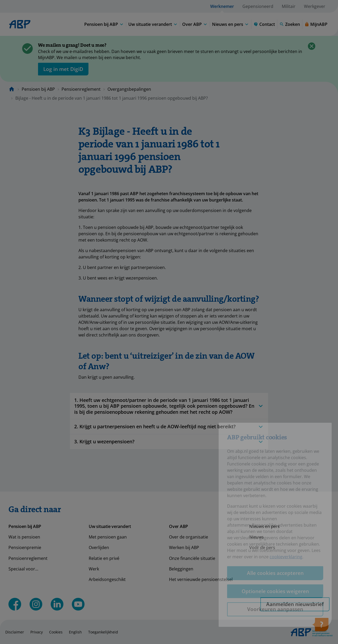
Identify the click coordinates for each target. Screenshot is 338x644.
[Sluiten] (312, 46)
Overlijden (99, 547)
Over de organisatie (189, 537)
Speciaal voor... (23, 569)
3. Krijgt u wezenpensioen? (169, 442)
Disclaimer (15, 632)
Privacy (37, 632)
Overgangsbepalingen (129, 89)
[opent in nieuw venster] (63, 69)
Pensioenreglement (81, 89)
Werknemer (222, 6)
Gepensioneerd (258, 6)
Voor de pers (262, 547)
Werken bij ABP (184, 547)
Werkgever (315, 6)
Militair (289, 6)
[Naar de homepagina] (12, 89)
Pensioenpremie (25, 547)
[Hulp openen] (320, 626)
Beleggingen (181, 569)
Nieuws (257, 537)
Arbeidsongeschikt (107, 579)
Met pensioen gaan (108, 537)
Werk (94, 569)
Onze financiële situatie (192, 558)
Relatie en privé (104, 558)
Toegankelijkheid (103, 632)
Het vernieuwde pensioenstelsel (201, 579)
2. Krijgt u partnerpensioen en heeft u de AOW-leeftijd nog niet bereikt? (169, 427)
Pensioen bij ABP (38, 89)
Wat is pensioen (24, 537)
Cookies (56, 632)
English (75, 632)
